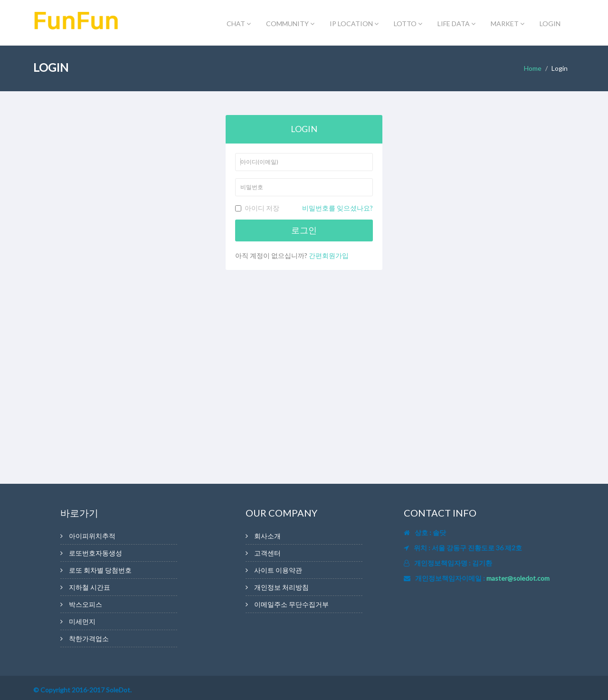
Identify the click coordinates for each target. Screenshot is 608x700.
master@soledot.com (518, 578)
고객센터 (267, 553)
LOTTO (408, 24)
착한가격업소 (89, 638)
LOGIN (550, 24)
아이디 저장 (304, 208)
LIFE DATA (456, 24)
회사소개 (267, 536)
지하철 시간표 (90, 587)
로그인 (304, 230)
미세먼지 (82, 621)
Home (533, 68)
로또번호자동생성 (95, 553)
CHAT (239, 24)
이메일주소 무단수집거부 (291, 604)
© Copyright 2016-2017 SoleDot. (82, 690)
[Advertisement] (119, 158)
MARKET (508, 24)
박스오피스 (85, 604)
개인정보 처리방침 (281, 587)
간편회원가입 (329, 255)
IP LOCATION (354, 24)
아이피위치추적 (92, 536)
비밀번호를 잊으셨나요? (337, 208)
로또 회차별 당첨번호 (100, 570)
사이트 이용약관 (278, 570)
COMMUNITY (290, 24)
